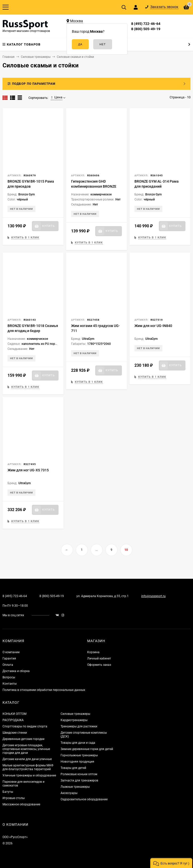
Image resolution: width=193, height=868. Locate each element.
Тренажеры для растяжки (79, 726)
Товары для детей (73, 768)
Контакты (10, 684)
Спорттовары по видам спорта (25, 726)
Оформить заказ (99, 665)
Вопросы (9, 677)
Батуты (8, 792)
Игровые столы (14, 798)
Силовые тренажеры (75, 714)
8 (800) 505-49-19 (146, 29)
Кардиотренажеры (74, 720)
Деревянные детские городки (23, 739)
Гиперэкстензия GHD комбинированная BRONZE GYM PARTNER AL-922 (94, 186)
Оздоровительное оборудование (84, 799)
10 (126, 550)
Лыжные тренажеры (75, 787)
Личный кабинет (99, 658)
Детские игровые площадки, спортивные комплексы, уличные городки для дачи (26, 749)
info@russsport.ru (153, 596)
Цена (57, 97)
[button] (171, 863)
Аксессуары (69, 793)
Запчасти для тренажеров (79, 780)
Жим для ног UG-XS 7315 (28, 470)
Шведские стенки (15, 733)
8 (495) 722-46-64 (146, 24)
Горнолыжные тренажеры (79, 755)
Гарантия (9, 658)
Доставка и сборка (16, 671)
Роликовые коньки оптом (79, 774)
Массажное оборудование (21, 804)
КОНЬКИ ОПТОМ (14, 714)
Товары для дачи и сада (78, 743)
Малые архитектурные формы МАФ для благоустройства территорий (28, 767)
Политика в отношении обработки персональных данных (44, 690)
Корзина (93, 652)
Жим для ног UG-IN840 (153, 326)
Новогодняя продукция (77, 762)
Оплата (8, 665)
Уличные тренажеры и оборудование (29, 775)
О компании (11, 652)
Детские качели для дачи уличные (27, 759)
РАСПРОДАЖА (13, 720)
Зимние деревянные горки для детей (87, 749)
